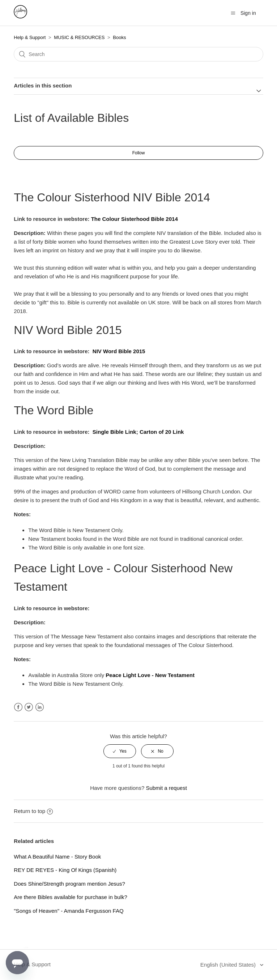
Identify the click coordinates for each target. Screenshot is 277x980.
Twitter (29, 707)
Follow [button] (139, 153)
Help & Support (30, 37)
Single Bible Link (114, 432)
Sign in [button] (248, 13)
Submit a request (166, 788)
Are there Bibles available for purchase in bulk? (71, 897)
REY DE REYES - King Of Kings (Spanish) (65, 870)
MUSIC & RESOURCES (79, 37)
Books (119, 37)
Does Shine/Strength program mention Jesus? (69, 884)
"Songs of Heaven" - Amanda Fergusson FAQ (69, 911)
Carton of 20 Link (162, 432)
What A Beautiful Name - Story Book (57, 857)
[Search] (138, 54)
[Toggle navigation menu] (233, 13)
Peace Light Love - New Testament (150, 675)
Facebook (18, 707)
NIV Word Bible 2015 (119, 351)
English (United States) (229, 965)
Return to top (33, 811)
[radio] (120, 751)
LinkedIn (40, 707)
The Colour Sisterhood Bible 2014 (135, 219)
